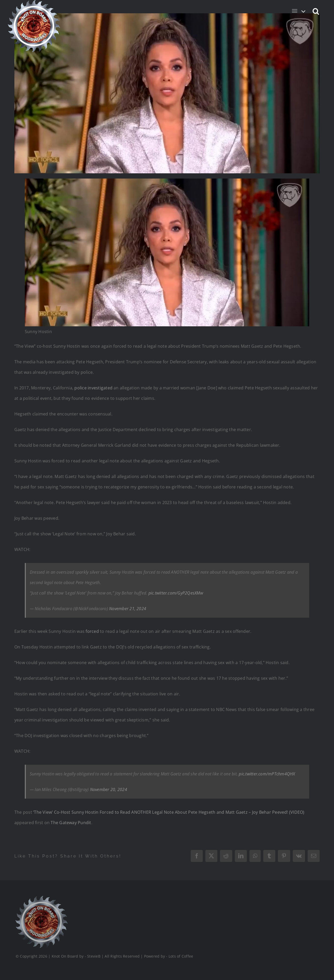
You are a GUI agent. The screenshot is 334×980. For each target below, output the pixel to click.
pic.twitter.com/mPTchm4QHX (267, 774)
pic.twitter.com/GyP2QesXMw (176, 593)
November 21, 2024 (128, 609)
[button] (316, 11)
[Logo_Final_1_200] (41, 898)
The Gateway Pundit (71, 823)
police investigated (93, 388)
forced (93, 631)
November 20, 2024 (109, 789)
